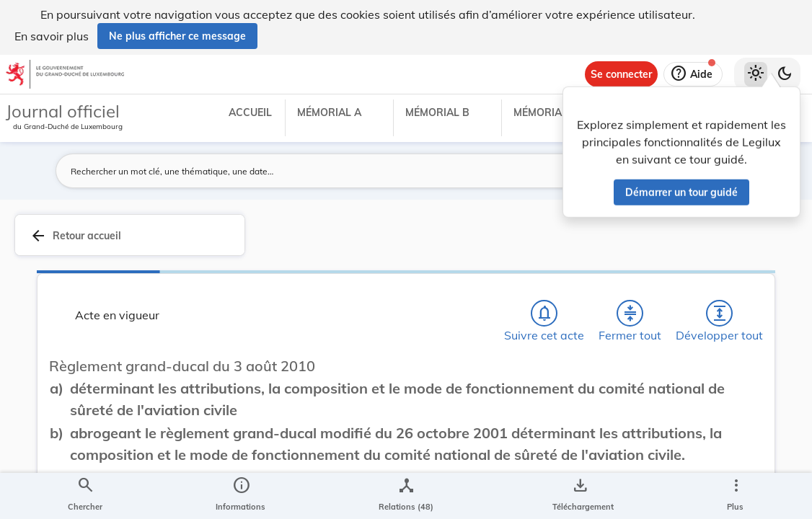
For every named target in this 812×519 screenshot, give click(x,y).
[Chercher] (85, 496)
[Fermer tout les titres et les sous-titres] (630, 314)
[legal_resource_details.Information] (240, 496)
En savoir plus (52, 36)
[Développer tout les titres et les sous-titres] (720, 314)
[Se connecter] (621, 74)
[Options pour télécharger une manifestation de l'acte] (580, 496)
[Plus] (736, 496)
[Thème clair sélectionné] (756, 74)
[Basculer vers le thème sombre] (785, 74)
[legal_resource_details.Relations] (406, 496)
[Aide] (693, 74)
